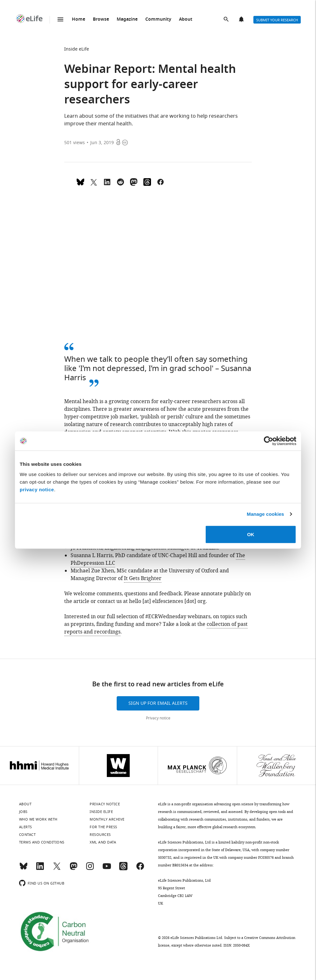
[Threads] (123, 869)
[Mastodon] (73, 869)
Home (79, 20)
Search (227, 20)
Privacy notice (158, 718)
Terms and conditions (42, 842)
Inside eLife (77, 49)
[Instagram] (90, 869)
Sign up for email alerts (158, 703)
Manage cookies (265, 514)
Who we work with (38, 819)
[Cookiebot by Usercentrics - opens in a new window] (268, 441)
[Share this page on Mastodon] (134, 181)
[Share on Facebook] (161, 181)
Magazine (127, 20)
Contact (27, 835)
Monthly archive (107, 819)
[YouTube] (107, 869)
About (186, 20)
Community (158, 20)
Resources (100, 835)
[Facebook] (140, 869)
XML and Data (103, 842)
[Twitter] (57, 869)
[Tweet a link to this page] (94, 181)
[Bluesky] (24, 869)
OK (251, 534)
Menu (60, 19)
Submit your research (277, 20)
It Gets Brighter (143, 578)
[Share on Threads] (147, 181)
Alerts (242, 20)
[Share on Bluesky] (80, 181)
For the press (103, 827)
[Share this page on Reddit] (120, 181)
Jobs (23, 812)
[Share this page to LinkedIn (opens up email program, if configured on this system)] (107, 181)
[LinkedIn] (40, 869)
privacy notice (37, 489)
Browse (101, 20)
